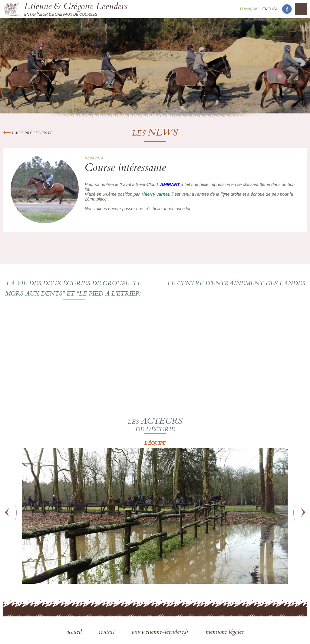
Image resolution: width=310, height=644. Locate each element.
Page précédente (28, 133)
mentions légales (225, 633)
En (270, 9)
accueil (75, 633)
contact (108, 633)
